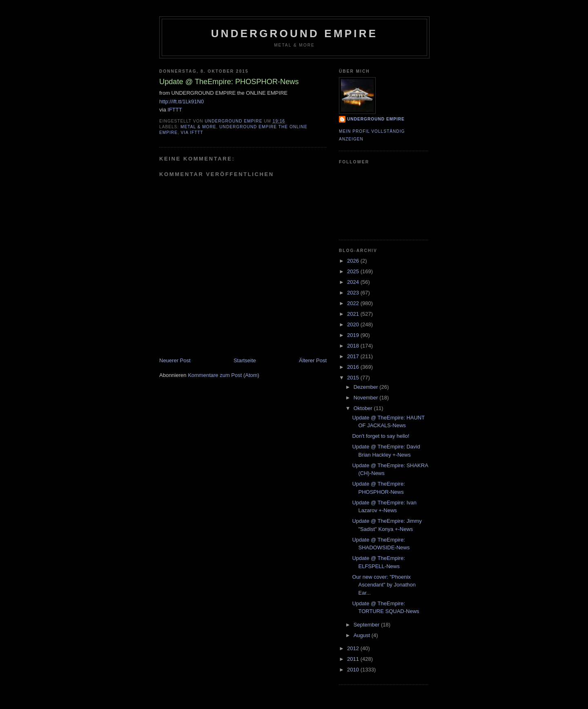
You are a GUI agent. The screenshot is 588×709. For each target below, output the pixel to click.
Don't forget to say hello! (381, 436)
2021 (354, 314)
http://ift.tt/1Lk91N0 (182, 101)
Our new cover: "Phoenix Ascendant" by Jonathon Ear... (384, 585)
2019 (354, 335)
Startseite (245, 360)
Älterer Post (313, 360)
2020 (354, 324)
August (363, 635)
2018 (354, 346)
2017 (354, 356)
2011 (354, 659)
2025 (354, 271)
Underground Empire (295, 33)
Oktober (364, 408)
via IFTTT (192, 133)
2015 (354, 378)
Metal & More (198, 127)
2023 (354, 293)
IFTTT (175, 110)
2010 (354, 670)
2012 (354, 648)
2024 (354, 282)
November (367, 398)
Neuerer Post (175, 360)
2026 (354, 261)
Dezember (367, 387)
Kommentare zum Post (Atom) (224, 375)
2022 (354, 303)
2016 (354, 367)
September (367, 625)
